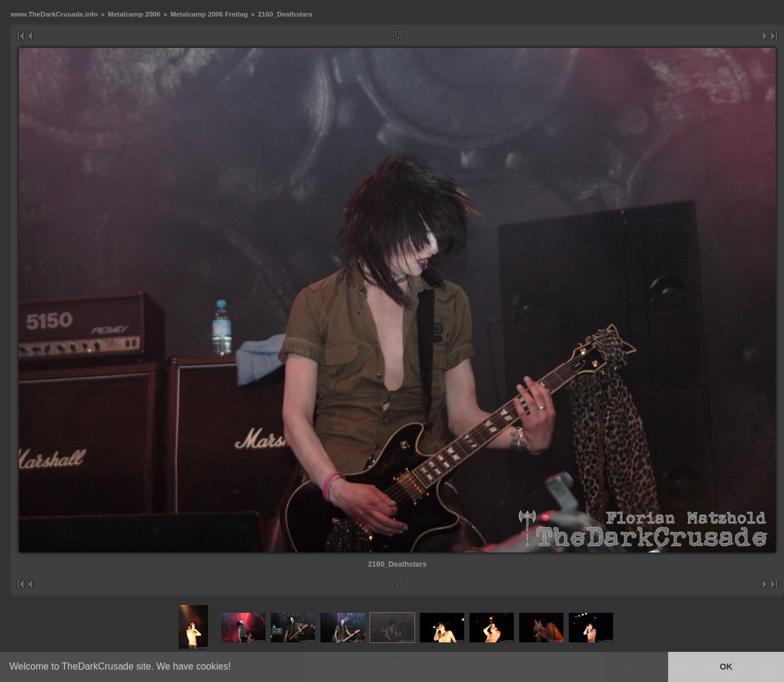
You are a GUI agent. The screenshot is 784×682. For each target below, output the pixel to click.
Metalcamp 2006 (134, 14)
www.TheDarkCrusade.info (54, 14)
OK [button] (726, 667)
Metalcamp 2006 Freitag (209, 14)
